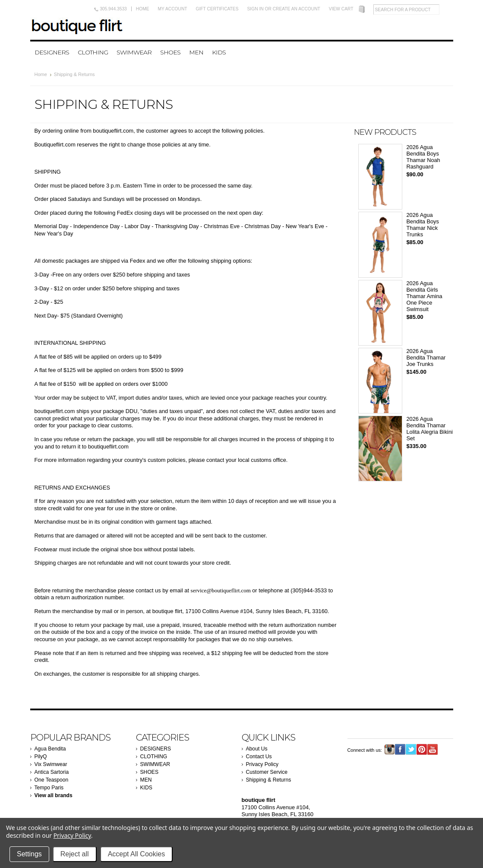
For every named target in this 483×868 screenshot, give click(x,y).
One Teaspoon (52, 780)
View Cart (341, 9)
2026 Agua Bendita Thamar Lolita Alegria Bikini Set (430, 429)
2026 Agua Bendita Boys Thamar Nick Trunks (423, 225)
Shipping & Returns (269, 780)
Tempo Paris (49, 788)
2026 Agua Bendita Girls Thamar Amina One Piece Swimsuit (425, 296)
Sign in (256, 9)
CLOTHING (93, 52)
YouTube (433, 749)
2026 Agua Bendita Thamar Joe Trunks (426, 358)
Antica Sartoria (52, 772)
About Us (257, 749)
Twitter (411, 749)
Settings (29, 854)
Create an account (297, 9)
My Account (173, 9)
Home (143, 9)
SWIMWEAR (134, 52)
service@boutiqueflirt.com (221, 590)
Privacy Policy (262, 764)
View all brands (54, 795)
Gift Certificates (217, 9)
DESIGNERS (52, 52)
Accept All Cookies (137, 854)
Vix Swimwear (51, 764)
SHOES (170, 52)
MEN (196, 52)
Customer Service (267, 772)
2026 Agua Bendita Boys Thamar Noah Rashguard (423, 157)
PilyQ (41, 757)
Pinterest (422, 749)
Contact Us (259, 757)
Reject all (75, 854)
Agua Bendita (50, 749)
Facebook (400, 749)
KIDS (219, 52)
